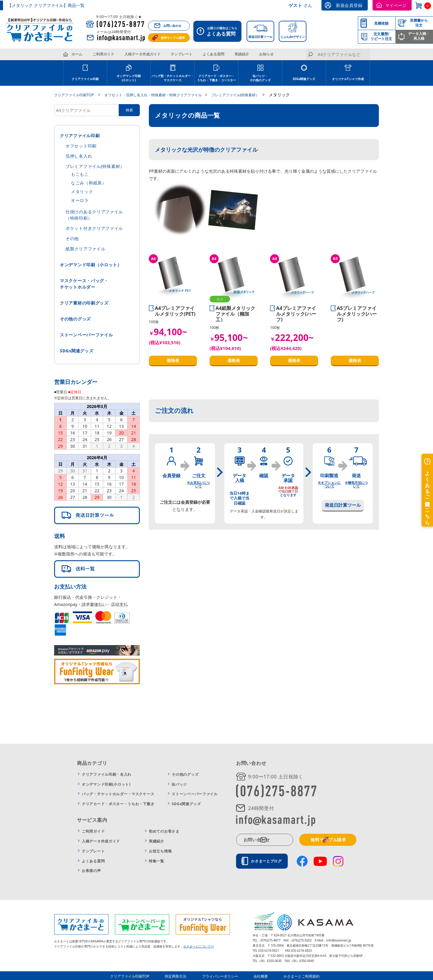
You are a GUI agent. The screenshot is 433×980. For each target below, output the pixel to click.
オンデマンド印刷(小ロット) (129, 78)
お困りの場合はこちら (219, 32)
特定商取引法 (181, 975)
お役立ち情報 (160, 851)
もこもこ (80, 174)
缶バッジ (179, 784)
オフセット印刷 (81, 145)
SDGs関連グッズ (304, 79)
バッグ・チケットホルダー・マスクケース (118, 794)
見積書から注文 (419, 23)
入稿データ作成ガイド (143, 54)
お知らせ (266, 54)
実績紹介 (242, 54)
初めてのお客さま (164, 831)
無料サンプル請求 (173, 38)
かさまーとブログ (269, 861)
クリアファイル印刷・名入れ (107, 774)
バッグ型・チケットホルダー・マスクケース (173, 78)
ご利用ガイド (103, 54)
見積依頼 (381, 23)
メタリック (82, 191)
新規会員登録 (349, 5)
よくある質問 (213, 54)
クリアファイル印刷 (85, 79)
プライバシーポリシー (222, 975)
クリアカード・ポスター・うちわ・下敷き (118, 804)
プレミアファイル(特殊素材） (95, 166)
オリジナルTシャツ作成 (348, 79)
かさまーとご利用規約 (296, 975)
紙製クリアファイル (85, 248)
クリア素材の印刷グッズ (84, 303)
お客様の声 (91, 870)
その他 (72, 238)
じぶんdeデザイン (293, 37)
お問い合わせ (172, 26)
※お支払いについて (198, 484)
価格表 (173, 360)
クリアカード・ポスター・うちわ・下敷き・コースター (216, 78)
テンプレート (182, 54)
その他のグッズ (75, 318)
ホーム (77, 54)
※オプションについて (329, 484)
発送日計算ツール (260, 37)
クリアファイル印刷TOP (138, 975)
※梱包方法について (356, 484)
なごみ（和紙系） (89, 182)
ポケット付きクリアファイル (94, 228)
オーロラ (80, 200)
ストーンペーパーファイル (86, 334)
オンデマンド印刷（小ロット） (91, 264)
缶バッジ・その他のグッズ (260, 78)
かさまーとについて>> (199, 946)
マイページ (396, 5)
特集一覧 (157, 861)
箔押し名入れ (79, 156)
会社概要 (259, 975)
